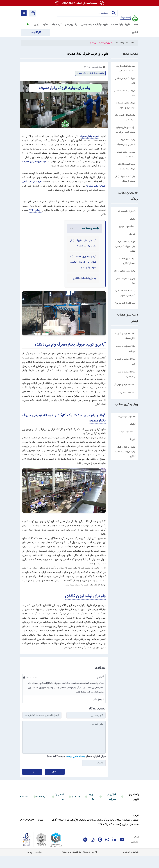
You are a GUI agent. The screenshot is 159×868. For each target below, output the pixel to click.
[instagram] (93, 851)
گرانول (133, 424)
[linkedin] (114, 851)
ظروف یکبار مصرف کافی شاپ (125, 81)
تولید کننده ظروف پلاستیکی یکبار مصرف (126, 142)
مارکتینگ (77, 863)
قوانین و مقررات (112, 808)
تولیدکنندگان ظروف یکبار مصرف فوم (125, 118)
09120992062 (79, 3)
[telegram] (85, 851)
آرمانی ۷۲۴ (35, 210)
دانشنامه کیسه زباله (127, 393)
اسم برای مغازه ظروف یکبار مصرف (126, 154)
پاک (32, 783)
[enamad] (27, 851)
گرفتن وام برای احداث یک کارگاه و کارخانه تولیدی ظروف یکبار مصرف (64, 429)
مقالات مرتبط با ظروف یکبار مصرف (125, 336)
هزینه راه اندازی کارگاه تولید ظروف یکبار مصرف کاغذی (125, 452)
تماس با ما (59, 808)
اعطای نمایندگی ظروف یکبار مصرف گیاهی (126, 69)
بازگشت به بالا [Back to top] (34, 864)
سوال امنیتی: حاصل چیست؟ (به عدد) (76, 767)
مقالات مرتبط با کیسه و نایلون (125, 362)
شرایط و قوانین (131, 863)
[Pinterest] (100, 851)
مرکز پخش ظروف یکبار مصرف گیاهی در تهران (126, 130)
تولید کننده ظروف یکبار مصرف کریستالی (125, 179)
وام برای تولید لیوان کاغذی (85, 607)
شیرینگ (132, 440)
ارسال (55, 783)
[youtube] (122, 851)
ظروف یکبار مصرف (90, 136)
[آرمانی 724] (129, 11)
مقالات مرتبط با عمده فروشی (126, 349)
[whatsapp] (107, 851)
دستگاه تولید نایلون (127, 432)
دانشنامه (24, 808)
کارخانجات (41, 808)
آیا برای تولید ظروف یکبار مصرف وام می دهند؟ (70, 355)
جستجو (113, 13)
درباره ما (91, 808)
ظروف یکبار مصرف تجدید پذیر (124, 93)
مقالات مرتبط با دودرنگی (124, 385)
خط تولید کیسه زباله (127, 417)
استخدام (76, 808)
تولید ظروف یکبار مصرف (35, 162)
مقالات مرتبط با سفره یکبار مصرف (126, 374)
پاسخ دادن (98, 710)
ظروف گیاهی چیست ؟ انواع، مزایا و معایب (126, 105)
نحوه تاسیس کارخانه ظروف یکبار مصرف (127, 167)
